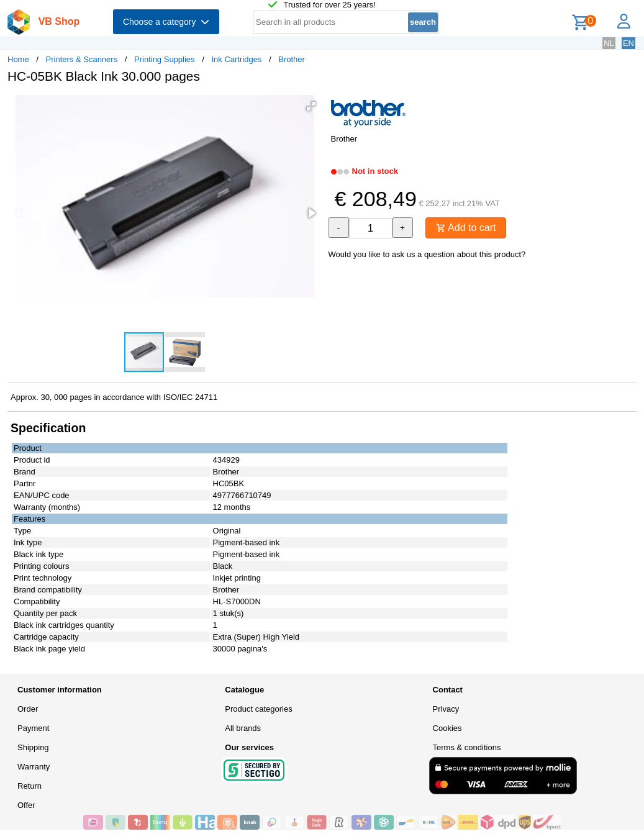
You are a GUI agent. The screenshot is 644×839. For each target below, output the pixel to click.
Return (29, 786)
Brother (292, 59)
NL (609, 43)
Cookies (447, 728)
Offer (26, 805)
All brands (243, 728)
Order (28, 709)
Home (18, 59)
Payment (33, 728)
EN (628, 43)
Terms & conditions (467, 747)
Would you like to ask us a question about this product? (427, 254)
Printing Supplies (165, 59)
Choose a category (166, 22)
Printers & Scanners (82, 59)
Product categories (258, 709)
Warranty (34, 767)
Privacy (446, 709)
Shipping (33, 747)
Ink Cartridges (236, 59)
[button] (311, 106)
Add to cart (466, 228)
